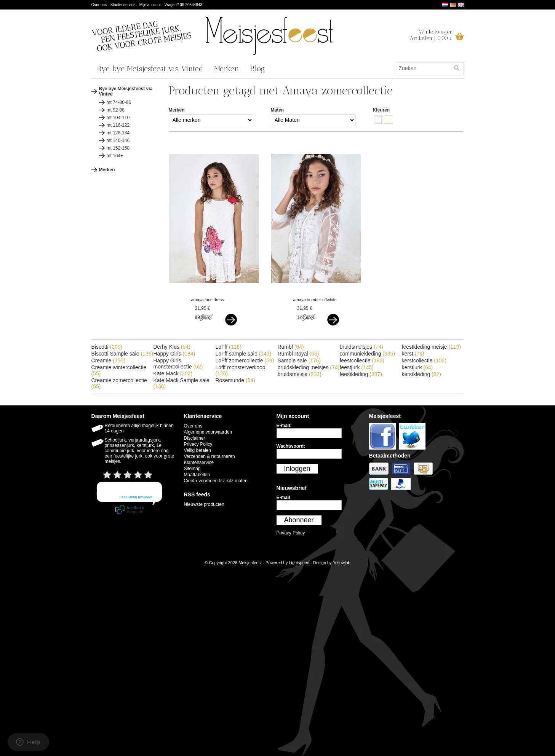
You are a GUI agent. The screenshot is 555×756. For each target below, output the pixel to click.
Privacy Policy (198, 444)
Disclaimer (195, 438)
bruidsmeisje (300, 374)
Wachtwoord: (291, 446)
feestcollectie (362, 360)
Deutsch (453, 5)
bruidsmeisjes (361, 347)
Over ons (99, 5)
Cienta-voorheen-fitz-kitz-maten (216, 481)
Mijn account (150, 5)
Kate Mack (173, 373)
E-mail (283, 498)
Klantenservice (123, 5)
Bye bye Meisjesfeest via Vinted (150, 69)
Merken (227, 69)
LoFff (229, 347)
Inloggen (297, 469)
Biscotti (107, 347)
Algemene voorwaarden (208, 432)
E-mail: (284, 426)
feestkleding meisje (432, 347)
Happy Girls (174, 354)
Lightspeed (299, 563)
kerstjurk (417, 367)
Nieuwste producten (204, 504)
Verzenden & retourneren (210, 456)
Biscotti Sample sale (122, 354)
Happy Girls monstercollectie (178, 364)
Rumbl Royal (298, 354)
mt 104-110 (118, 118)
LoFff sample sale (244, 354)
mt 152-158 (118, 148)
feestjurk (357, 367)
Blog (257, 69)
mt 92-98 (116, 110)
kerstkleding (422, 374)
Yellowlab (342, 563)
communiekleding (368, 354)
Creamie (108, 360)
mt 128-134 (118, 133)
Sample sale (299, 360)
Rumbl (291, 347)
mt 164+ (115, 156)
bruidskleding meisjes (309, 367)
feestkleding (361, 374)
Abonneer (299, 520)
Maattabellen (197, 475)
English (461, 5)
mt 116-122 (118, 125)
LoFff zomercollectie (245, 360)
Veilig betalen (198, 450)
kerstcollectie (424, 360)
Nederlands (445, 5)
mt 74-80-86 (119, 102)
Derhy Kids (172, 347)
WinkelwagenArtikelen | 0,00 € (431, 35)
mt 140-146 (118, 140)
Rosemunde (235, 380)
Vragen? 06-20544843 (183, 5)
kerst (413, 354)
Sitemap (192, 469)
